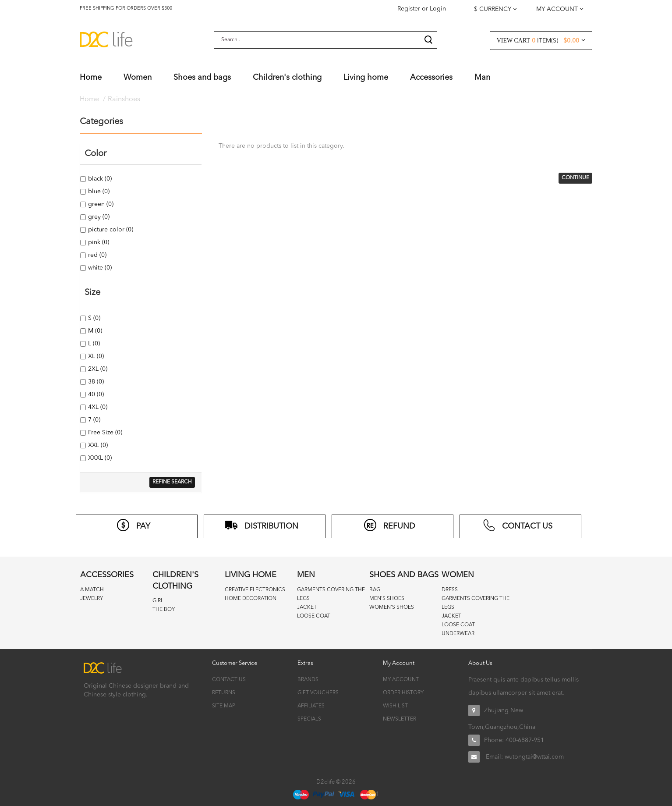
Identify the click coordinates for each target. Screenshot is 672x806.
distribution (262, 525)
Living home (251, 575)
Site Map (224, 706)
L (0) (93, 344)
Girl (158, 601)
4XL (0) (97, 407)
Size (92, 293)
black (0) (99, 179)
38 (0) (95, 382)
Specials (309, 719)
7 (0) (94, 420)
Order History (403, 693)
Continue (575, 178)
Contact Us (229, 680)
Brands (308, 680)
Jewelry (92, 599)
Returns (224, 693)
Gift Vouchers (318, 693)
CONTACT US (517, 525)
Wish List (395, 706)
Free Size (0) (104, 433)
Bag (375, 590)
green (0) (100, 204)
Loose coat (314, 616)
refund (389, 525)
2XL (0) (97, 369)
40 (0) (95, 394)
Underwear (458, 634)
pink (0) (98, 242)
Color (95, 154)
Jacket (307, 607)
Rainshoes (124, 99)
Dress (450, 590)
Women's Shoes (392, 607)
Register (409, 9)
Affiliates (311, 706)
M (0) (94, 331)
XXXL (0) (99, 458)
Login (438, 9)
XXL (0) (97, 445)
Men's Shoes (387, 599)
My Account (401, 680)
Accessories (107, 575)
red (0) (97, 255)
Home (89, 99)
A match (92, 590)
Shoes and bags (404, 575)
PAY (133, 525)
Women (458, 575)
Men (306, 575)
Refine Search (172, 482)
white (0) (99, 268)
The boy (164, 610)
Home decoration (251, 599)
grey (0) (98, 217)
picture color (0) (110, 230)
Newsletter (400, 719)
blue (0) (98, 192)
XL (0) (95, 356)
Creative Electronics (255, 590)
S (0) (94, 318)
